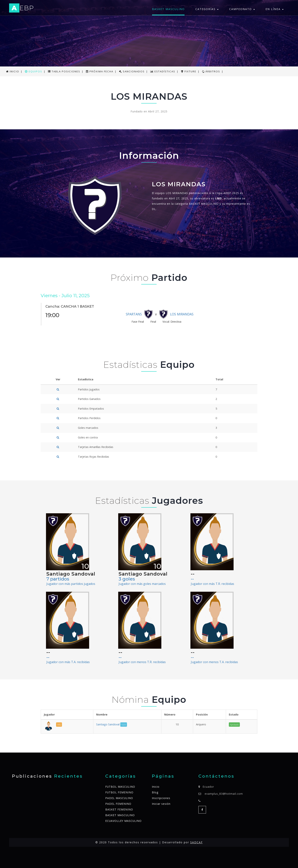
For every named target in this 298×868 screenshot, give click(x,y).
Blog (155, 792)
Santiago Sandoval (112, 724)
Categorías (207, 9)
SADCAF (197, 842)
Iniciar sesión (161, 804)
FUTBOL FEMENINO (119, 792)
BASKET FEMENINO (119, 809)
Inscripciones (161, 798)
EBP (22, 9)
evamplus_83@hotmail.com (224, 794)
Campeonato (242, 9)
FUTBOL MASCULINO (120, 787)
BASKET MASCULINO (168, 9)
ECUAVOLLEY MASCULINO (124, 821)
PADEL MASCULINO (119, 798)
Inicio (156, 787)
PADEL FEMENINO (118, 804)
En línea (275, 9)
